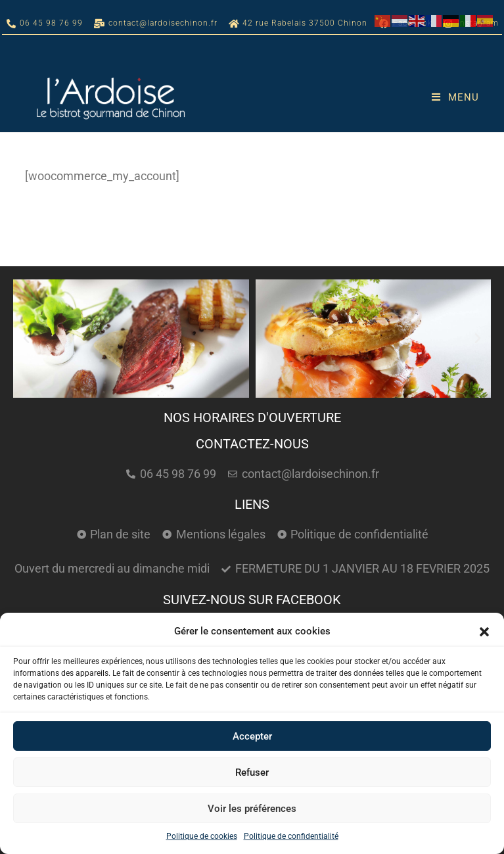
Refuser (252, 772)
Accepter (252, 736)
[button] (484, 632)
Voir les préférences (252, 809)
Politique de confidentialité (291, 836)
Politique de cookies (202, 836)
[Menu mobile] (455, 97)
